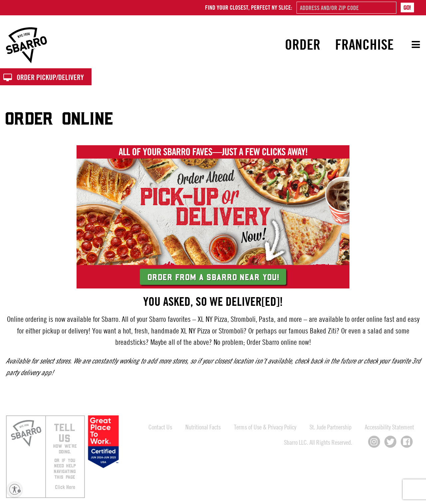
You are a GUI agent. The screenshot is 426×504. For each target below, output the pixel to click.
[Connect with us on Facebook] (407, 442)
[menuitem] (303, 45)
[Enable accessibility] (15, 489)
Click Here (65, 487)
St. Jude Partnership (330, 427)
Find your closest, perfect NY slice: (249, 7)
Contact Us (160, 427)
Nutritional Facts (203, 427)
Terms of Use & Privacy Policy (265, 427)
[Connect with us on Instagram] (374, 442)
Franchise (364, 44)
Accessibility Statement (389, 427)
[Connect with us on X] (390, 442)
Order (303, 44)
